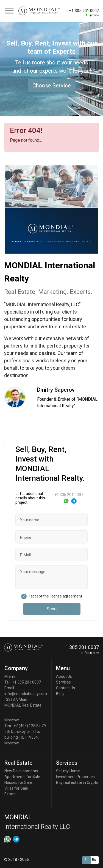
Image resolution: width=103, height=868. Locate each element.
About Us (64, 676)
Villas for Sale (16, 788)
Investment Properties (75, 777)
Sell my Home (68, 771)
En (87, 860)
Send (52, 609)
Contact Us (66, 688)
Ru (94, 860)
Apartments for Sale (22, 777)
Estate (10, 794)
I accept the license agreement (55, 596)
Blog (60, 694)
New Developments (21, 771)
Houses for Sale (18, 782)
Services (63, 682)
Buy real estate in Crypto (77, 782)
